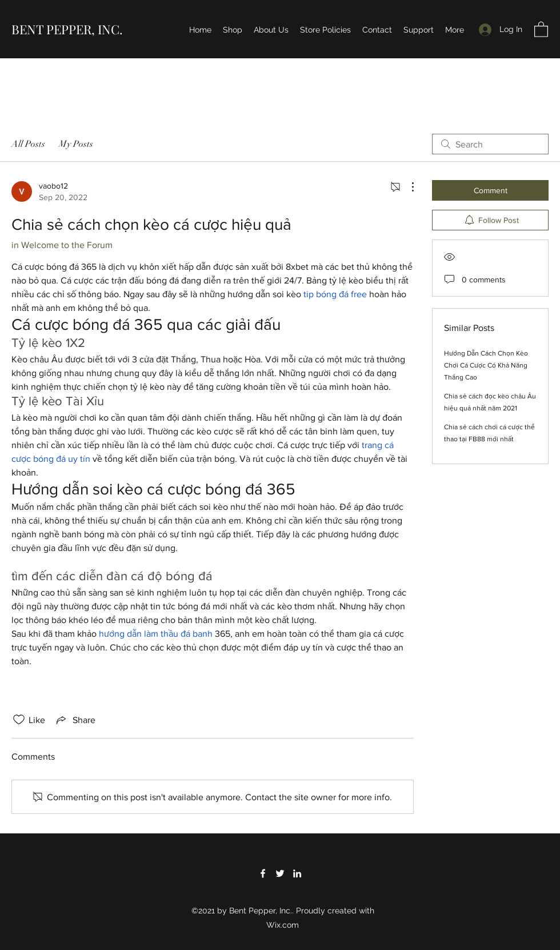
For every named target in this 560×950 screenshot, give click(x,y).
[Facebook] (263, 873)
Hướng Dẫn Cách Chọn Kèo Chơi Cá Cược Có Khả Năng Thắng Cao (486, 365)
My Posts (76, 144)
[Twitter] (280, 873)
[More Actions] (407, 187)
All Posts (28, 144)
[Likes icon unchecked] (19, 720)
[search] (490, 144)
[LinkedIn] (297, 873)
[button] (541, 29)
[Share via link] (75, 720)
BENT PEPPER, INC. (67, 29)
